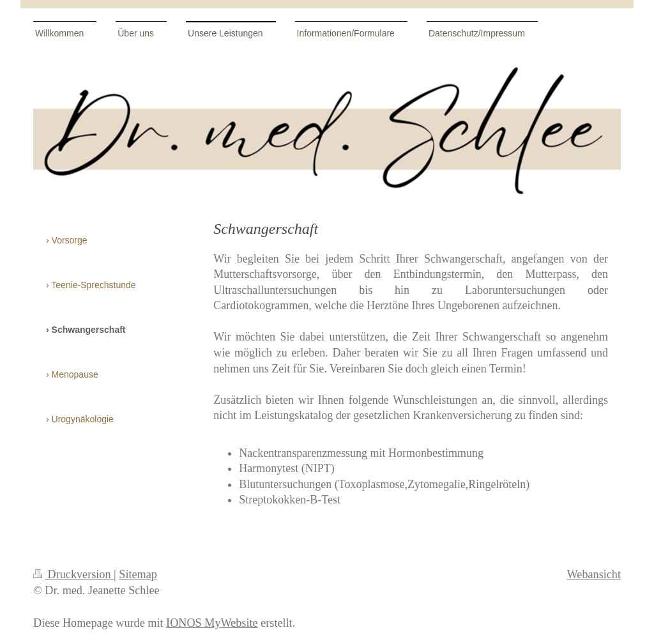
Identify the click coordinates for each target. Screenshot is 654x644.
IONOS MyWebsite (212, 623)
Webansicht (594, 574)
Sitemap (138, 574)
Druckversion (73, 574)
